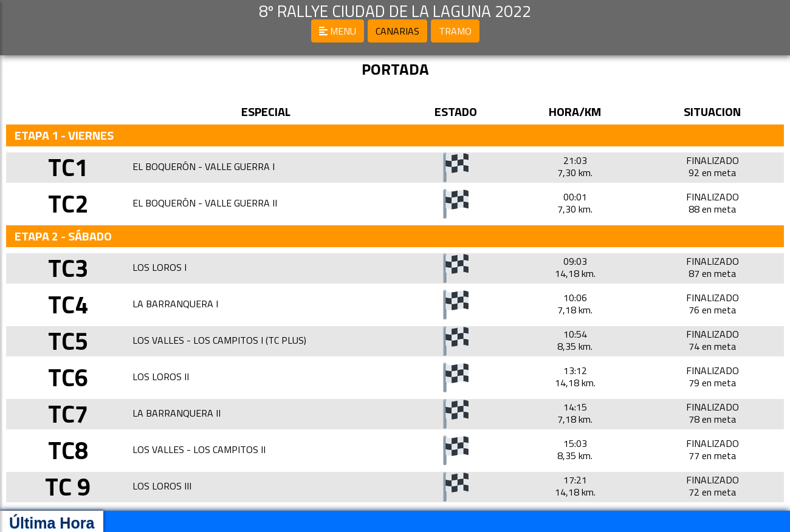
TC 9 (68, 487)
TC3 (68, 268)
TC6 (68, 377)
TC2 (68, 204)
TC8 (68, 450)
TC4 (68, 305)
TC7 (68, 414)
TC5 (68, 341)
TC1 (68, 167)
